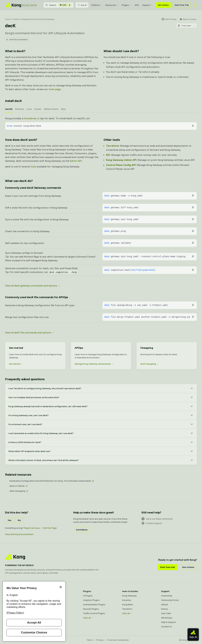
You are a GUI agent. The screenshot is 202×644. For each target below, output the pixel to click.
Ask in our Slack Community (157, 519)
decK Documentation (17, 39)
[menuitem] (97, 5)
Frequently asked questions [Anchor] (25, 379)
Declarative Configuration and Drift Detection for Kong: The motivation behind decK (50, 481)
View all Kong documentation (19, 534)
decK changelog (17, 491)
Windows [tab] (20, 109)
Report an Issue (32, 528)
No (19, 520)
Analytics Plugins (91, 600)
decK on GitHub (17, 486)
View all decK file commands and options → (30, 332)
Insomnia (127, 600)
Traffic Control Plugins (94, 613)
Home (8, 19)
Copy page (184, 26)
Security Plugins (91, 609)
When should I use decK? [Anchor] (121, 51)
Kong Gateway (129, 596)
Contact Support (152, 523)
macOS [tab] (9, 109)
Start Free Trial (182, 5)
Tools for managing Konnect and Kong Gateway (33, 19)
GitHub (165, 604)
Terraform (112, 146)
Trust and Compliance (118, 640)
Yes (9, 520)
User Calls (166, 613)
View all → (88, 618)
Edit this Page (50, 528)
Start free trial (167, 567)
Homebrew (30, 118)
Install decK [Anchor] (13, 101)
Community (167, 596)
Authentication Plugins (94, 604)
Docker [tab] (38, 109)
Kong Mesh (128, 604)
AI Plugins (88, 596)
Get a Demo (163, 5)
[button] (193, 126)
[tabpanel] (101, 123)
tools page (55, 89)
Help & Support (168, 622)
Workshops (167, 618)
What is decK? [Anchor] (15, 51)
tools (33, 166)
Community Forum (170, 600)
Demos (165, 609)
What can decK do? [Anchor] (19, 181)
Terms (90, 640)
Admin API (76, 161)
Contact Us (167, 627)
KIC (108, 155)
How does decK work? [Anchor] (21, 140)
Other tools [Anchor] (112, 140)
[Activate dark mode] (195, 5)
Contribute (82, 530)
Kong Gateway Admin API (121, 160)
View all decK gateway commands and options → (33, 286)
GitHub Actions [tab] (51, 109)
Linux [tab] (29, 109)
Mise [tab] (63, 109)
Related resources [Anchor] (18, 474)
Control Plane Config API (121, 165)
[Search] (58, 5)
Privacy (100, 640)
